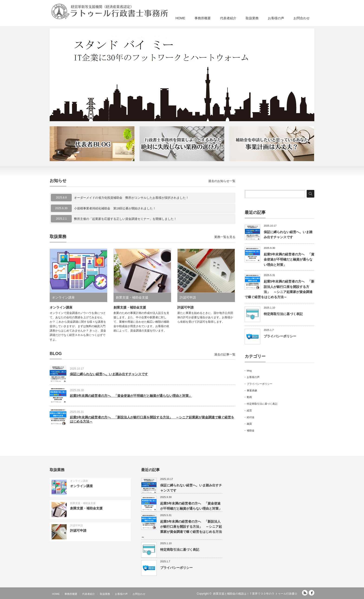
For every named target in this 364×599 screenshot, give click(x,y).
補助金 (251, 430)
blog (249, 371)
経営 (249, 410)
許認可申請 (188, 297)
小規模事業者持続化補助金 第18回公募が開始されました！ (115, 208)
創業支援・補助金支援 (132, 297)
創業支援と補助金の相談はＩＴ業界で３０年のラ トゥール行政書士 (255, 594)
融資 (249, 424)
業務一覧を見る (225, 237)
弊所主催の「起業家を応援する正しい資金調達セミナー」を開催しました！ (125, 219)
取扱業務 (252, 18)
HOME (180, 18)
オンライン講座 (63, 297)
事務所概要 (203, 18)
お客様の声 (276, 18)
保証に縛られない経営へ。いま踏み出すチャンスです (109, 374)
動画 (249, 397)
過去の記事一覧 (225, 354)
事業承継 (252, 391)
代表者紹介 (228, 18)
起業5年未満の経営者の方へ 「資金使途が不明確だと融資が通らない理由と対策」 (131, 396)
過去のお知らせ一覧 (222, 181)
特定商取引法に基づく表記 (283, 314)
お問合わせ (302, 18)
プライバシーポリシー (280, 336)
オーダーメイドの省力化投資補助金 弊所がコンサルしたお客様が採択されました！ (131, 198)
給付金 (251, 417)
